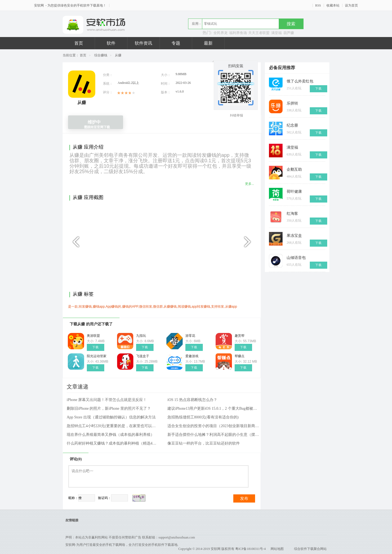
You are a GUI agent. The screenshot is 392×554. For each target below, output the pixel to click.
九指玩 (141, 336)
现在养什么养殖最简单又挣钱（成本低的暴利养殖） (111, 435)
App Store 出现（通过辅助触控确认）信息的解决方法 (111, 417)
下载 (96, 347)
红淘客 (292, 214)
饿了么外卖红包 (300, 81)
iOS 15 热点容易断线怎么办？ (192, 400)
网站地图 (277, 549)
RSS (318, 5)
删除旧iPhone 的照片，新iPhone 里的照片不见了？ (109, 408)
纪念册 (292, 125)
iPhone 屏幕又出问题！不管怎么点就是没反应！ (107, 400)
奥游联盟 (93, 336)
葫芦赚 (289, 33)
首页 (79, 43)
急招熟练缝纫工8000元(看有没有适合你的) (203, 417)
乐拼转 (292, 103)
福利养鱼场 (238, 33)
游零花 (190, 336)
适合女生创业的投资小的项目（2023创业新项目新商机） (214, 426)
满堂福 (276, 33)
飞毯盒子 (143, 356)
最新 (208, 43)
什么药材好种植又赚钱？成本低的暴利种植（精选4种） (113, 443)
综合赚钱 (101, 55)
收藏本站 (333, 5)
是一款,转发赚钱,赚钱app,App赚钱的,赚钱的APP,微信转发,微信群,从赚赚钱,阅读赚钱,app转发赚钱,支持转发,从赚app (153, 307)
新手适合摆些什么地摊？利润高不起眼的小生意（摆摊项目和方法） (214, 435)
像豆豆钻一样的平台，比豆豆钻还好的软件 (204, 443)
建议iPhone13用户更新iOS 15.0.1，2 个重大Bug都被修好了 (214, 408)
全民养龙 (220, 33)
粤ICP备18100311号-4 (250, 549)
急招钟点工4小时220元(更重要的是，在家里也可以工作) (113, 426)
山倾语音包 (296, 258)
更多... (249, 184)
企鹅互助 (294, 169)
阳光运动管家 (97, 356)
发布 (244, 498)
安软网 (39, 5)
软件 (111, 43)
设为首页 (351, 5)
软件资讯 (143, 43)
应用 (195, 24)
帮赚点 (240, 356)
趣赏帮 (240, 336)
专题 (176, 43)
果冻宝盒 (294, 236)
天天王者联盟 (259, 33)
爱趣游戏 (192, 356)
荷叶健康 (294, 192)
